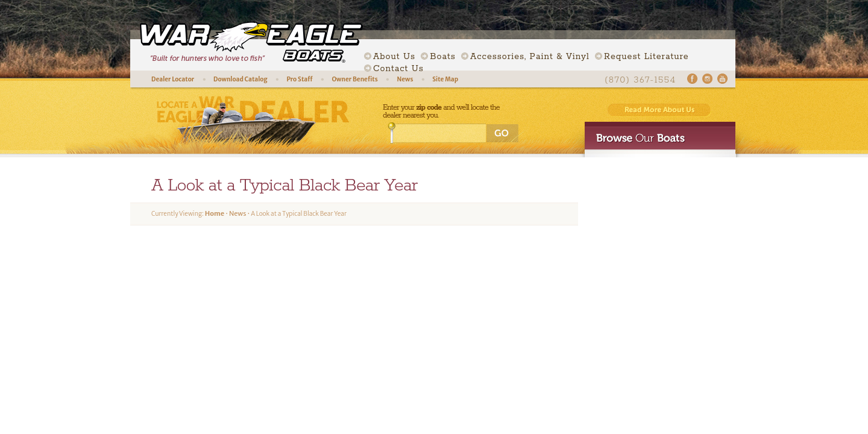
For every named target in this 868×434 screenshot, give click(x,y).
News (405, 79)
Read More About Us (659, 110)
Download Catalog (241, 79)
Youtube (722, 79)
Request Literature (646, 57)
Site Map (445, 79)
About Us (394, 57)
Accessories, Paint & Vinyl (530, 57)
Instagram (707, 79)
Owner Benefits (354, 79)
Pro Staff (299, 79)
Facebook (692, 79)
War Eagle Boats (246, 42)
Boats (442, 57)
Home (215, 213)
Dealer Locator (173, 79)
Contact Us (398, 69)
